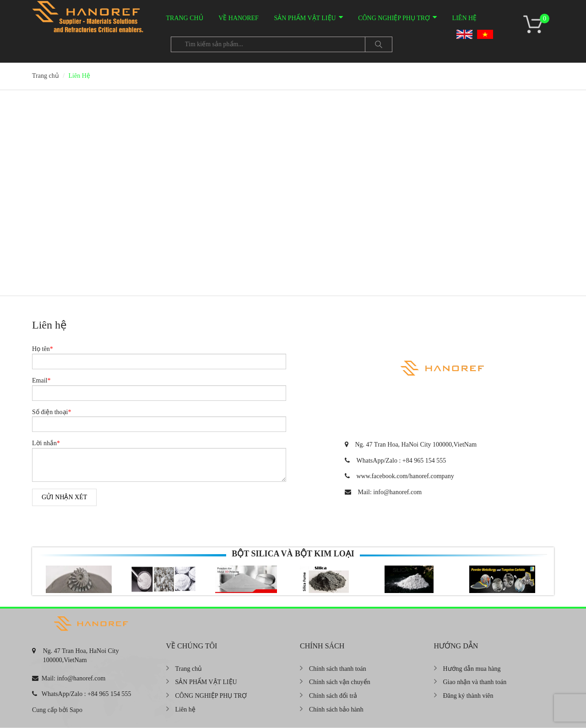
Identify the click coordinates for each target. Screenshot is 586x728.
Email (41, 380)
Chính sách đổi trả (333, 696)
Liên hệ (465, 18)
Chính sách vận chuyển (340, 682)
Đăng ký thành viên (468, 696)
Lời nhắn (46, 443)
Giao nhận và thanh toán (475, 682)
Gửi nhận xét (64, 497)
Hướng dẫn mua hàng (472, 669)
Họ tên (43, 349)
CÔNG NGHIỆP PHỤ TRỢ (394, 18)
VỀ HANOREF (239, 18)
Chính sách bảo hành (336, 709)
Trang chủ (185, 18)
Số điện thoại (52, 412)
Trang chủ (189, 669)
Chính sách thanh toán (338, 669)
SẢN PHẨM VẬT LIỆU (305, 18)
